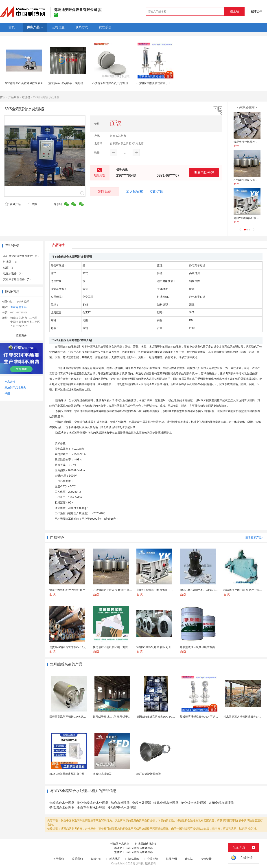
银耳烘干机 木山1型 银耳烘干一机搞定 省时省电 (121, 717)
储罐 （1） (10, 268)
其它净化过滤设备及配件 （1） (22, 256)
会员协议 (153, 859)
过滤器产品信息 (120, 844)
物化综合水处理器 (194, 803)
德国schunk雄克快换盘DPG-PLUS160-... (160, 717)
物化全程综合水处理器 (93, 803)
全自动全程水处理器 (91, 808)
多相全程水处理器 (221, 803)
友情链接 (206, 859)
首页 (3, 97)
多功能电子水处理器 (122, 808)
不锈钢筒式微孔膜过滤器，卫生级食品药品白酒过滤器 (168, 83)
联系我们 (77, 859)
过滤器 (26, 97)
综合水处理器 (120, 803)
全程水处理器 (142, 803)
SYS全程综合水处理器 (139, 848)
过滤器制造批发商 (146, 844)
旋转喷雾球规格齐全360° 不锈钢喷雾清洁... (205, 717)
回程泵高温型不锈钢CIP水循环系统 (70, 717)
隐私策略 (134, 859)
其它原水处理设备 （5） (18, 279)
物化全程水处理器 (166, 803)
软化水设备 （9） (14, 273)
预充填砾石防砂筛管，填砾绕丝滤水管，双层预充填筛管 (82, 83)
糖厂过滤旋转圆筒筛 (149, 774)
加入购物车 (135, 192)
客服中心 (96, 859)
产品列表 (14, 97)
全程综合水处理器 (62, 803)
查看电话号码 (204, 173)
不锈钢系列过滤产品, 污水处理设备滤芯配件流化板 (122, 83)
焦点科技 (138, 864)
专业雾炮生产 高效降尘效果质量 (24, 83)
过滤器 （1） (11, 262)
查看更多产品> (254, 538)
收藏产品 (13, 204)
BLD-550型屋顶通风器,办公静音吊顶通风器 (75, 774)
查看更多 (21, 335)
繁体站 (189, 859)
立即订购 (156, 192)
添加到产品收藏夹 (15, 388)
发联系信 (105, 192)
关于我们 (59, 859)
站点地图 (115, 859)
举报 (32, 204)
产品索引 (10, 382)
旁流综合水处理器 (62, 808)
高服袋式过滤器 (102, 774)
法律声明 (171, 859)
